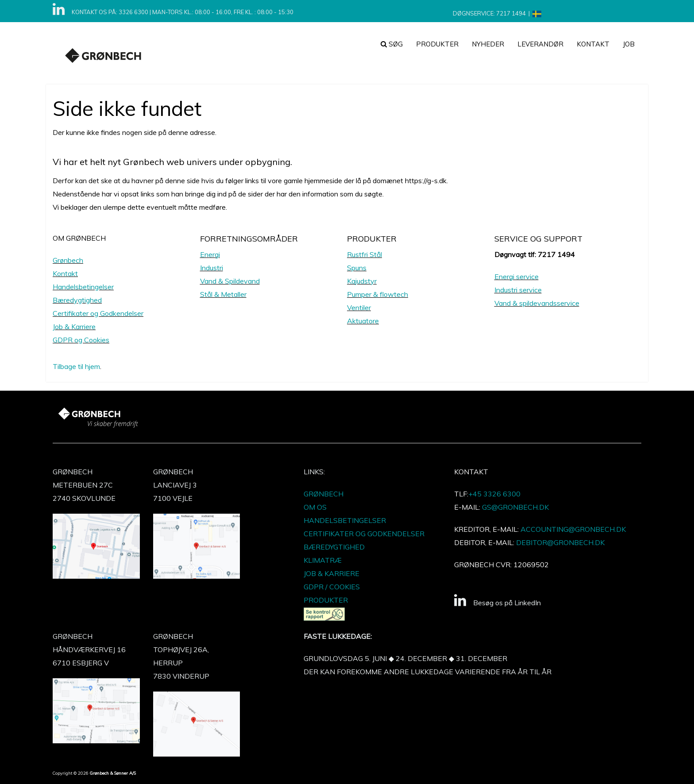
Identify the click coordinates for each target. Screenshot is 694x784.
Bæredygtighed (77, 300)
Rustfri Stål (364, 254)
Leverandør (540, 44)
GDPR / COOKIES (332, 587)
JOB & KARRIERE (332, 573)
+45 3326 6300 (494, 494)
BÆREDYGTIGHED (334, 547)
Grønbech (68, 260)
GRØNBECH (324, 494)
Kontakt (593, 44)
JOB (629, 44)
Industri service (518, 290)
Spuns (357, 268)
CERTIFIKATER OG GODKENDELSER (364, 534)
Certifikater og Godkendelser (98, 313)
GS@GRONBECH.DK (515, 507)
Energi (210, 254)
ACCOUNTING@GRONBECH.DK (573, 529)
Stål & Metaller (223, 294)
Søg (392, 44)
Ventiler (359, 307)
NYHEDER (488, 44)
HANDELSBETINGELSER (345, 520)
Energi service (517, 277)
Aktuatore (363, 321)
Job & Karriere (74, 327)
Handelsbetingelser (83, 287)
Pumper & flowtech (378, 294)
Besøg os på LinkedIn (497, 603)
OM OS (315, 507)
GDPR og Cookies (81, 340)
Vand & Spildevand (230, 281)
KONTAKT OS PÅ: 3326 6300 (110, 12)
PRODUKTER (437, 44)
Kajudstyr (362, 281)
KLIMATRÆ (323, 560)
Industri (212, 268)
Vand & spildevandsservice (537, 303)
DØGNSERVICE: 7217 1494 (489, 13)
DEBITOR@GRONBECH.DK (560, 542)
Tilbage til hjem (76, 366)
